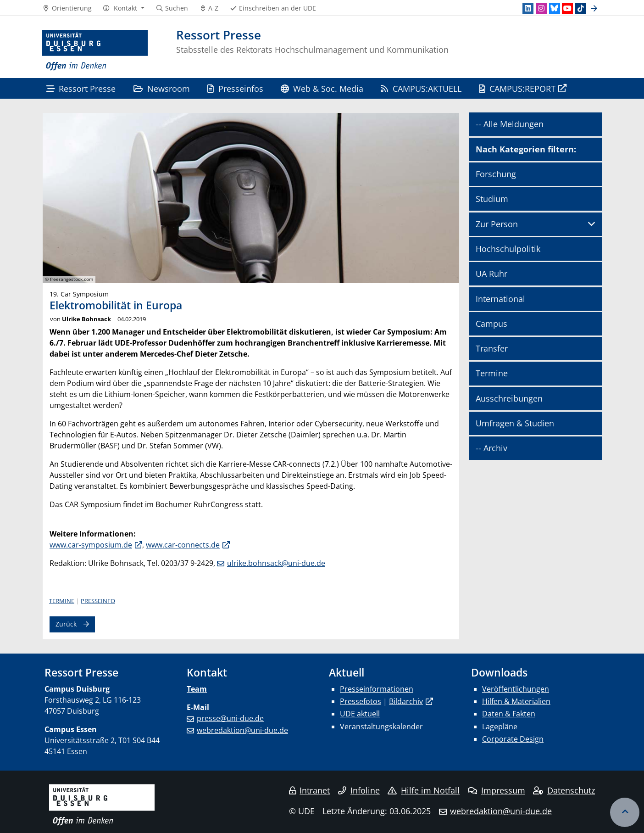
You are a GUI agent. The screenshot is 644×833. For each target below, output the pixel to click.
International (500, 299)
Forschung (496, 174)
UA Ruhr (491, 274)
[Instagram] (541, 8)
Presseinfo (98, 601)
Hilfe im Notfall (424, 790)
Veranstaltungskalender (381, 727)
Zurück (66, 624)
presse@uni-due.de (230, 718)
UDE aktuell (360, 714)
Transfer (492, 348)
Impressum (497, 790)
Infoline (359, 790)
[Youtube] (567, 8)
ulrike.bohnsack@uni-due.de (276, 563)
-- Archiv (491, 448)
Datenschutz (564, 790)
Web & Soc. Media (322, 88)
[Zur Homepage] (95, 50)
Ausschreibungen (509, 398)
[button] (124, 8)
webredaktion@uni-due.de (242, 730)
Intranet (310, 790)
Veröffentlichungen (516, 689)
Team (197, 689)
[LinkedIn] (528, 8)
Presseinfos (235, 88)
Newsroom (162, 88)
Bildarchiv (406, 701)
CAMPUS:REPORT (517, 88)
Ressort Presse (81, 88)
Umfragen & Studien (515, 423)
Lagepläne (500, 727)
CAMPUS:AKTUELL (421, 88)
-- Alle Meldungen (510, 124)
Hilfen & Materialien (516, 701)
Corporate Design (513, 739)
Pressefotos (361, 701)
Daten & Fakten (509, 714)
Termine (62, 601)
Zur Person (497, 224)
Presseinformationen (377, 689)
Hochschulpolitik (508, 249)
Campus (491, 324)
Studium (492, 199)
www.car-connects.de (183, 545)
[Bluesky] (555, 8)
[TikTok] (581, 8)
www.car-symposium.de (91, 545)
